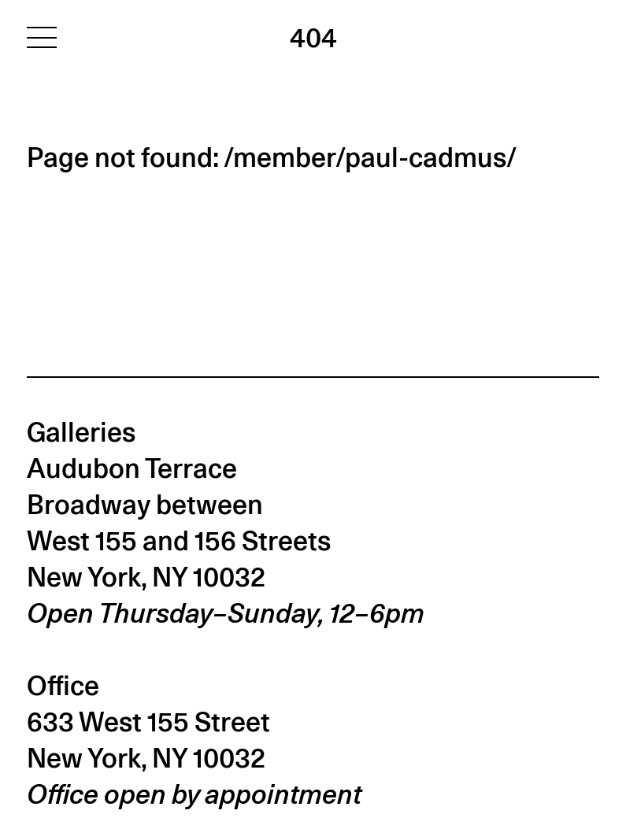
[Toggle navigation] (42, 37)
